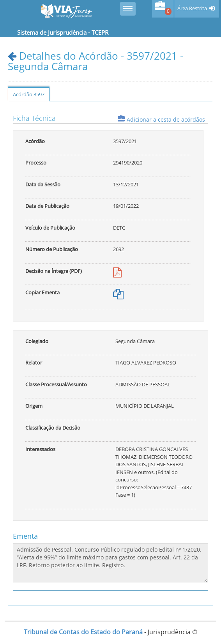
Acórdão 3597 (29, 94)
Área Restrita (192, 8)
